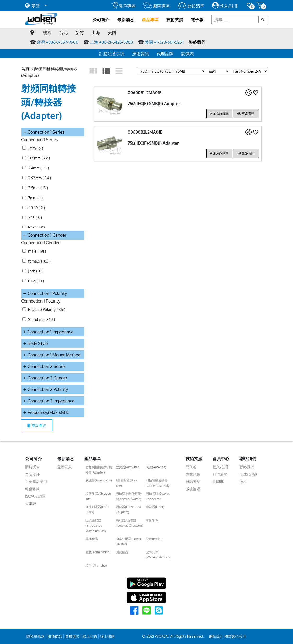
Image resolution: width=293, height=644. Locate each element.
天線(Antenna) (156, 467)
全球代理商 (249, 474)
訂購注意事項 (112, 54)
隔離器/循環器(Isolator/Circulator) (129, 523)
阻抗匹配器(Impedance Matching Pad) (96, 526)
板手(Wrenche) (96, 565)
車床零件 (152, 520)
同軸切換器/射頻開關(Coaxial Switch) (129, 496)
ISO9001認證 (35, 496)
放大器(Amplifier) (128, 467)
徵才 (243, 481)
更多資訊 (246, 114)
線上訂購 (90, 636)
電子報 (197, 20)
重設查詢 (37, 425)
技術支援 (175, 20)
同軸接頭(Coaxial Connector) (158, 496)
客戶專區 (124, 6)
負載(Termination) (98, 552)
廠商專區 (157, 6)
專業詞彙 (193, 474)
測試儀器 (122, 552)
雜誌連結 (193, 481)
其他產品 (92, 539)
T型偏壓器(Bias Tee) (126, 483)
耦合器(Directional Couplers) (129, 509)
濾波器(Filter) (155, 507)
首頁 (25, 69)
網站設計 (216, 636)
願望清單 (220, 474)
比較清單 (191, 6)
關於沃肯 (32, 467)
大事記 (31, 503)
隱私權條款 (36, 636)
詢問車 (218, 481)
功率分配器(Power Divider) (128, 541)
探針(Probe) (154, 539)
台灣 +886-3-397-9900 (57, 42)
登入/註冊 (225, 6)
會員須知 (72, 636)
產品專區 (150, 20)
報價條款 (32, 489)
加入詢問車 (219, 114)
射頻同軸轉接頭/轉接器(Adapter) (99, 470)
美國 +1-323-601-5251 (164, 42)
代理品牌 (165, 54)
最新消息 (126, 20)
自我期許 (32, 474)
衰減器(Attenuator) (99, 480)
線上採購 (107, 636)
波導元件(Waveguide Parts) (159, 555)
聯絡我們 (197, 42)
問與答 (191, 467)
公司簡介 (101, 20)
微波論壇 (193, 489)
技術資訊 (140, 54)
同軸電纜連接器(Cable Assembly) (158, 483)
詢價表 (187, 54)
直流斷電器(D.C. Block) (97, 509)
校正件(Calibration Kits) (98, 496)
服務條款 (55, 636)
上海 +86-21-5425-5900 (112, 42)
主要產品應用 (36, 481)
